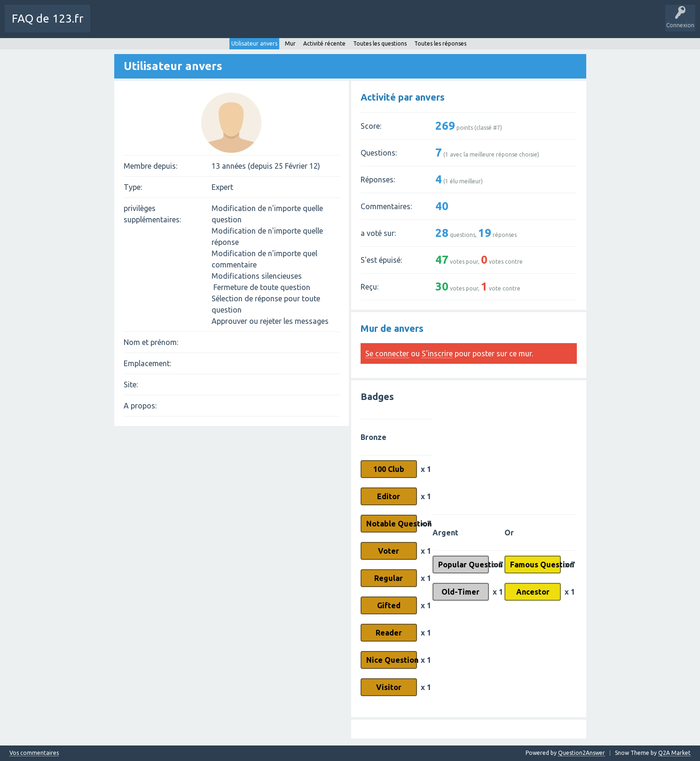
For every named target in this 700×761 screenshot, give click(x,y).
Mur (290, 43)
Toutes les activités (153, 25)
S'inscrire (437, 353)
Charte (107, 25)
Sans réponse (207, 25)
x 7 (426, 524)
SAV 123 (343, 25)
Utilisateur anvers (254, 43)
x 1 (426, 469)
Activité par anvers (403, 97)
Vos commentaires (34, 753)
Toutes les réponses (440, 43)
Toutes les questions (380, 43)
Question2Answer (582, 753)
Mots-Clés (248, 25)
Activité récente (324, 43)
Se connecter (387, 353)
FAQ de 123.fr (47, 19)
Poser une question (297, 25)
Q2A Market (674, 753)
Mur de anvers (392, 328)
